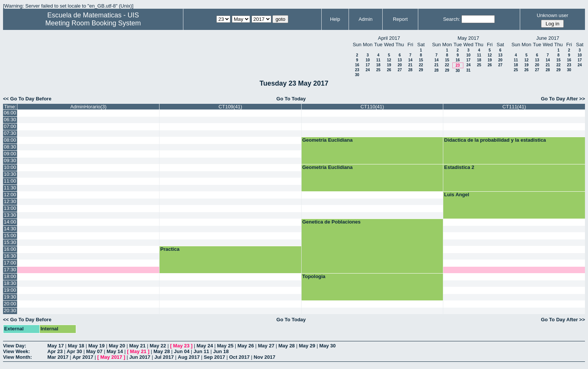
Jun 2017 (140, 357)
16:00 (10, 249)
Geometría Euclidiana (328, 140)
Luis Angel (457, 195)
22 (421, 65)
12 (389, 60)
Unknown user (553, 15)
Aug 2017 (189, 357)
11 (378, 60)
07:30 (10, 133)
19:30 (10, 297)
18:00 (10, 276)
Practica (170, 249)
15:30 (10, 242)
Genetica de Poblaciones (332, 222)
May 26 (246, 346)
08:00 (10, 140)
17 (368, 65)
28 (410, 70)
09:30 (10, 160)
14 (410, 60)
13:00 (10, 208)
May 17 (56, 346)
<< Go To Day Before (27, 99)
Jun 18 (221, 351)
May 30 (328, 346)
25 (378, 70)
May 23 (181, 346)
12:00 (10, 195)
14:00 (10, 222)
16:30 (10, 256)
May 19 (96, 346)
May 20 (117, 346)
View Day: (15, 346)
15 (421, 60)
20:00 (10, 304)
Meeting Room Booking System (93, 23)
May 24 (205, 346)
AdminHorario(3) (88, 107)
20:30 (10, 310)
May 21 (137, 346)
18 (378, 65)
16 (357, 65)
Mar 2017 (58, 357)
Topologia (314, 276)
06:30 (10, 120)
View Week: (16, 351)
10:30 (10, 174)
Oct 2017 (239, 357)
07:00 (10, 126)
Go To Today (291, 99)
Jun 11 (201, 351)
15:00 (10, 235)
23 (357, 70)
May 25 (225, 346)
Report (400, 19)
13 (400, 60)
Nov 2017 (265, 357)
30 (357, 75)
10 (368, 60)
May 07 (94, 351)
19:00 (10, 290)
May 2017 (111, 357)
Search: (451, 19)
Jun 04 (182, 351)
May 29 (307, 346)
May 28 (287, 346)
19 (389, 65)
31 (468, 70)
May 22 (158, 346)
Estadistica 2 (459, 167)
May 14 (115, 351)
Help (335, 19)
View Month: (17, 357)
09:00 (10, 154)
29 (421, 70)
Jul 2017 (164, 357)
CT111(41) (514, 107)
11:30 (10, 188)
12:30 (10, 201)
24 (368, 70)
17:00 (10, 263)
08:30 (10, 147)
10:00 (10, 167)
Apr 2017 (83, 357)
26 (389, 70)
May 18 (76, 346)
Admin (365, 19)
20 (400, 65)
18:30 (10, 283)
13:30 (10, 215)
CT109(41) (230, 107)
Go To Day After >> (563, 99)
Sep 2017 (214, 357)
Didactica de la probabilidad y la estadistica (495, 140)
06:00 (10, 113)
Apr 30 (74, 351)
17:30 (10, 270)
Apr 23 (55, 351)
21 (410, 65)
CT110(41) (372, 107)
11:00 (10, 181)
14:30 (10, 229)
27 (400, 70)
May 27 (266, 346)
